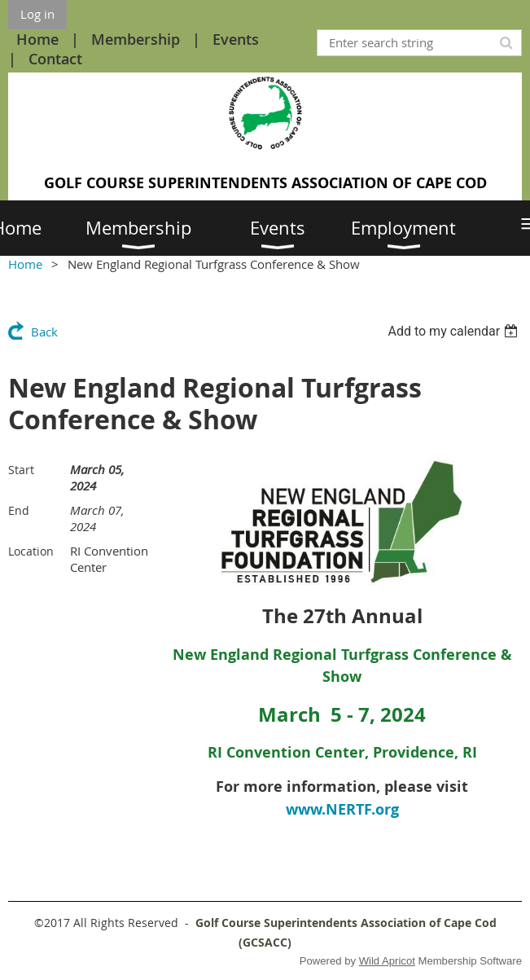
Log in (37, 14)
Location (31, 551)
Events (236, 39)
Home (37, 39)
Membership (136, 39)
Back (44, 332)
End (19, 510)
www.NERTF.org (342, 809)
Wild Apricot (387, 961)
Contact (55, 59)
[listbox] (455, 331)
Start (21, 470)
